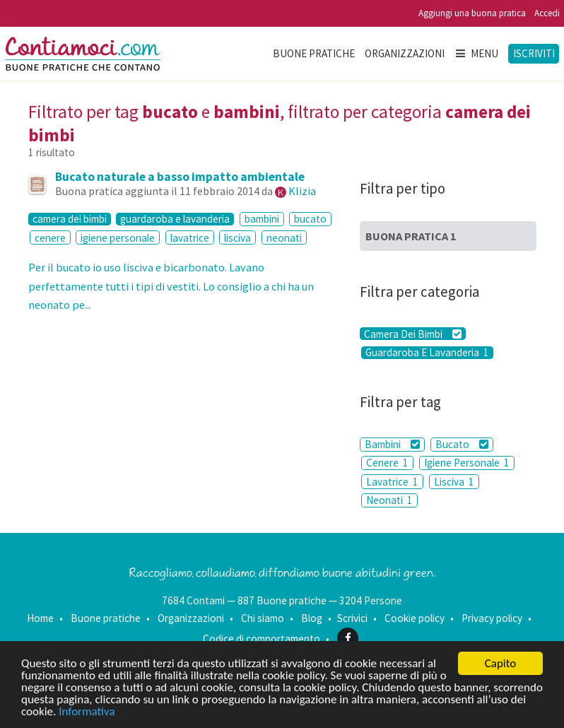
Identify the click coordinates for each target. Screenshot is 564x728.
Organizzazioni (405, 53)
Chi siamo (263, 618)
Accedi (547, 13)
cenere (50, 238)
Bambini (392, 444)
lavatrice (190, 238)
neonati (284, 238)
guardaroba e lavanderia (175, 219)
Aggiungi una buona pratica (472, 13)
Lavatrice (392, 482)
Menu (476, 53)
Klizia (302, 191)
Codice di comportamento (262, 638)
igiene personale (118, 238)
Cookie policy (415, 618)
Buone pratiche (314, 53)
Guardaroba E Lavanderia (427, 353)
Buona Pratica (411, 236)
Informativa (87, 712)
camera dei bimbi (70, 219)
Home (40, 618)
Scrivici (352, 618)
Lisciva (454, 482)
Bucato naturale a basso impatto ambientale (180, 177)
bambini (262, 219)
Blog (312, 618)
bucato (310, 219)
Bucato (462, 444)
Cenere (387, 463)
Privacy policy (492, 618)
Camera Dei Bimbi (413, 334)
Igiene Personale (467, 463)
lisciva (237, 238)
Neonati (389, 500)
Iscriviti (534, 53)
